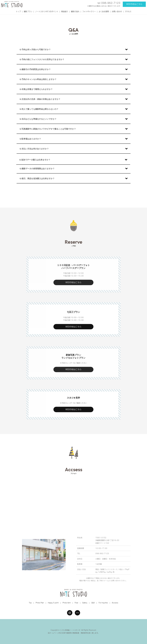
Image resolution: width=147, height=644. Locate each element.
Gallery (85, 603)
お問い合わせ (117, 11)
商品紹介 (65, 11)
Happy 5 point (53, 603)
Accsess (115, 603)
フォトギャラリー (89, 11)
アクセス (128, 11)
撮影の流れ (75, 11)
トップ (18, 11)
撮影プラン (28, 11)
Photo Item (67, 603)
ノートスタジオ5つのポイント (47, 11)
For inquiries (103, 603)
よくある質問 (104, 11)
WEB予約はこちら (134, 4)
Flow (76, 603)
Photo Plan (40, 603)
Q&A (93, 603)
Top (30, 603)
